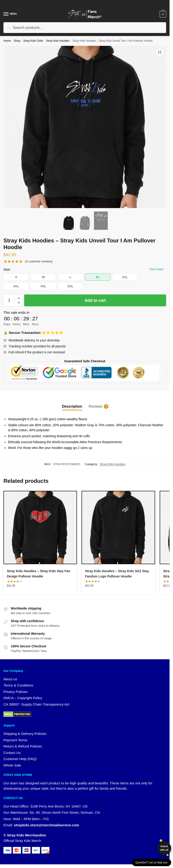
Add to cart (95, 300)
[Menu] (10, 14)
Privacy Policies (16, 692)
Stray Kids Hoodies (58, 41)
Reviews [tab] (96, 407)
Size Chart (156, 269)
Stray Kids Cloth (33, 41)
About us (10, 679)
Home (7, 41)
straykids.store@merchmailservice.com (47, 825)
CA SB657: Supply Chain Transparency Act (36, 704)
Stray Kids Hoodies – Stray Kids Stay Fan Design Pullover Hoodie (38, 574)
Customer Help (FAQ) (20, 759)
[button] (160, 52)
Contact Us (12, 753)
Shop (17, 41)
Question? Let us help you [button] (152, 863)
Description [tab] (72, 406)
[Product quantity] (9, 300)
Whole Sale (12, 765)
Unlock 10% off (164, 848)
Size (7, 269)
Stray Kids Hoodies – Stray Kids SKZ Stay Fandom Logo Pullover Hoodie (117, 574)
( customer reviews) (39, 261)
